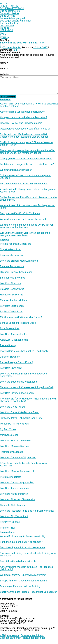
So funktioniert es (10, 13)
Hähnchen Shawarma (12, 295)
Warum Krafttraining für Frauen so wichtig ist (24, 536)
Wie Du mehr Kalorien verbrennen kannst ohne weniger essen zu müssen (25, 234)
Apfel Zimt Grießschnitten (14, 340)
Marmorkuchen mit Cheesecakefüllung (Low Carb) (27, 387)
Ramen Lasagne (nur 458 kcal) (16, 362)
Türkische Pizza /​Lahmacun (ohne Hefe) (22, 418)
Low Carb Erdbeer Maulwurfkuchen (19, 261)
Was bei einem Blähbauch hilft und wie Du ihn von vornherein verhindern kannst (27, 226)
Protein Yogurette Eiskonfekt (15, 244)
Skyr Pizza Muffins (10, 522)
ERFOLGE (5, 28)
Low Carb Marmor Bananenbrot (17, 471)
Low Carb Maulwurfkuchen (14, 446)
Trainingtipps (7, 532)
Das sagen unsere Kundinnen (16, 21)
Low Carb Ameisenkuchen (14, 334)
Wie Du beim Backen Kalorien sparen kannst (24, 184)
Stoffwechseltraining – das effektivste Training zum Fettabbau (28, 554)
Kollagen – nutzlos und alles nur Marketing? (24, 117)
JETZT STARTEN (9, 6)
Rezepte (4, 240)
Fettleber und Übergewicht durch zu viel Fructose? (27, 164)
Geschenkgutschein (11, 638)
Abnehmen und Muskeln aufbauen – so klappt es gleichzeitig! (26, 568)
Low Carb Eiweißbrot (11, 368)
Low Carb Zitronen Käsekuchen (17, 393)
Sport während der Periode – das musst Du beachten (29, 592)
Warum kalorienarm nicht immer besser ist (23, 219)
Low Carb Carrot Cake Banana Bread (20, 412)
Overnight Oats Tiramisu (13, 505)
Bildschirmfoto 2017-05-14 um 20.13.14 (22, 43)
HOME (3, 4)
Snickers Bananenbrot (12, 289)
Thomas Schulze (12, 48)
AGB (2, 635)
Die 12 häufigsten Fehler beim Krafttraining (23, 548)
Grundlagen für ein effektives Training (20, 586)
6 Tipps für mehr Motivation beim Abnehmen (24, 581)
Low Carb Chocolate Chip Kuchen (18, 458)
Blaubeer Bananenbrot (12, 266)
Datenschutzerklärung (32, 635)
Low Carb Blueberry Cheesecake (17, 500)
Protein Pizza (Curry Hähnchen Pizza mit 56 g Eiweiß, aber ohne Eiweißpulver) (29, 400)
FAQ (2, 33)
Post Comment (8, 97)
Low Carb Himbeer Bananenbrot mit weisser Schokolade (24, 375)
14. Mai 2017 (40, 48)
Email (4, 69)
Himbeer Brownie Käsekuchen (16, 272)
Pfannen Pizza (8, 528)
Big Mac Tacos (8, 429)
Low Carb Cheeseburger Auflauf (17, 483)
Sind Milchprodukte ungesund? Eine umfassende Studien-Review (26, 144)
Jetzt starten (7, 26)
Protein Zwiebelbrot (11, 477)
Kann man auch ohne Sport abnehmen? (21, 542)
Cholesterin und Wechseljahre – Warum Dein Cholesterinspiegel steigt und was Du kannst (24, 136)
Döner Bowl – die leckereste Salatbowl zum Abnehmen (23, 464)
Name (4, 63)
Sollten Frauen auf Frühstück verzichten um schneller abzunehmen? (29, 199)
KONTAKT (5, 38)
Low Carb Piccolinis (11, 283)
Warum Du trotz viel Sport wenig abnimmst (23, 575)
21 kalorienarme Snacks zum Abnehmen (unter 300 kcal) (25, 177)
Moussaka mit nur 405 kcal (15, 424)
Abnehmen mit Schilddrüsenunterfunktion (23, 112)
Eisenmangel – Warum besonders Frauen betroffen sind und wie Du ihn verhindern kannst (28, 152)
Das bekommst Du (10, 11)
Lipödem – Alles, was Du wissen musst (21, 123)
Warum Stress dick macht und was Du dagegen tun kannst (28, 207)
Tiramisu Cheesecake (12, 452)
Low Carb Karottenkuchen (14, 494)
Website (4, 74)
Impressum (13, 635)
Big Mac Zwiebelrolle (11, 312)
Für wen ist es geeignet (12, 18)
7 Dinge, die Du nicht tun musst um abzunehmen (26, 159)
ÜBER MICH (6, 30)
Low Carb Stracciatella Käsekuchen (19, 382)
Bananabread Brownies (12, 278)
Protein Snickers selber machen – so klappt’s (24, 351)
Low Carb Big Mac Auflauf (14, 516)
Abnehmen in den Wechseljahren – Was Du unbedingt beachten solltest (29, 105)
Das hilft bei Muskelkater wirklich (18, 561)
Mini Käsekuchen (9, 435)
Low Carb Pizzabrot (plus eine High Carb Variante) (27, 511)
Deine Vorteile (8, 16)
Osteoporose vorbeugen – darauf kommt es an (25, 129)
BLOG (3, 35)
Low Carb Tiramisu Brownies (15, 441)
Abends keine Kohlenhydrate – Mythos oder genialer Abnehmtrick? (28, 191)
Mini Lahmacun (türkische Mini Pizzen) (21, 317)
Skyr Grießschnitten (11, 250)
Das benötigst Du (9, 23)
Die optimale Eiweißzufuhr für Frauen (20, 214)
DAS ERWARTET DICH (12, 8)
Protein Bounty (8, 345)
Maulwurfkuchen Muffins (13, 300)
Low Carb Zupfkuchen (12, 306)
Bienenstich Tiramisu (11, 255)
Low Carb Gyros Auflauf (13, 407)
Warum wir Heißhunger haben (16, 170)
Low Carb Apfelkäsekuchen (15, 488)
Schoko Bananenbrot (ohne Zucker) (19, 323)
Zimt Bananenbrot (10, 329)
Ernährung (6, 100)
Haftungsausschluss (34, 638)
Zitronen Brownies (10, 357)
